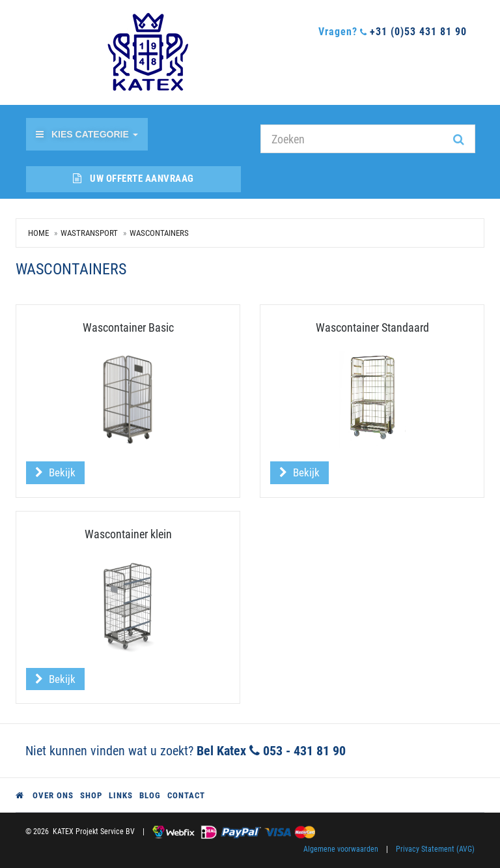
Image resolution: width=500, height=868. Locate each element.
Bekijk (55, 472)
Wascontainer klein (128, 534)
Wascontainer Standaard (372, 327)
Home (38, 233)
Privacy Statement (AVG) (435, 849)
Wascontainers (159, 233)
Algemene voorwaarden (341, 849)
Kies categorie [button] (87, 134)
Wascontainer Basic (128, 327)
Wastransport (89, 233)
